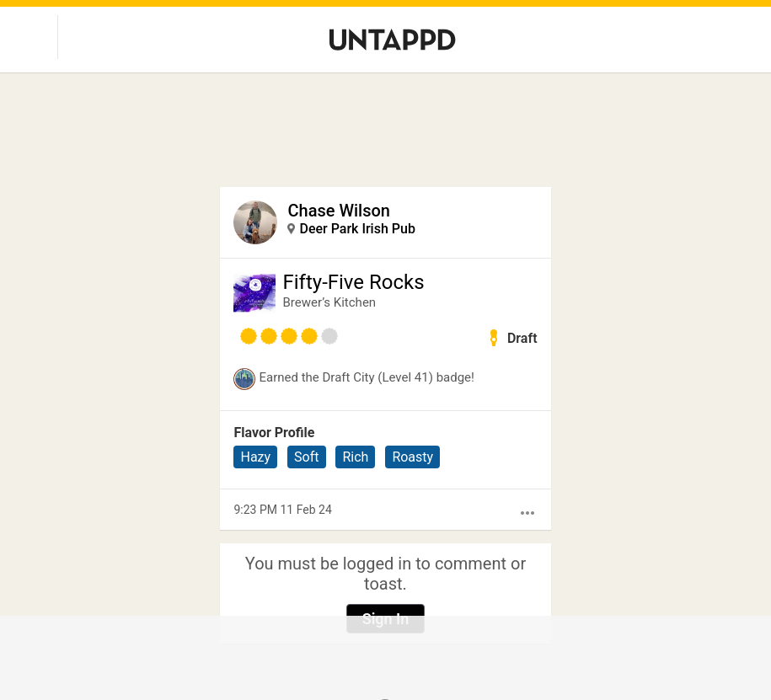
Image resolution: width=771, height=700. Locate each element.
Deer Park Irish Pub (357, 229)
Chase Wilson (339, 211)
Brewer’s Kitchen (329, 302)
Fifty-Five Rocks (353, 282)
